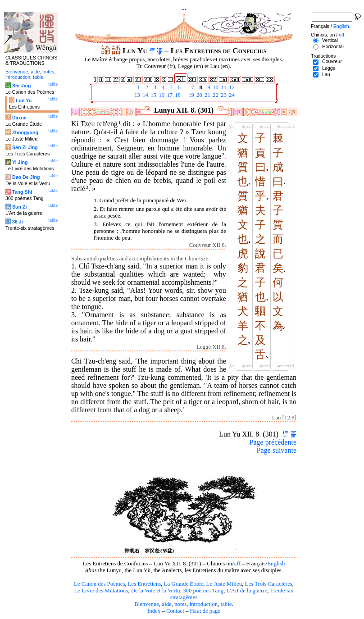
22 (215, 95)
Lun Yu (24, 100)
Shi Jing (21, 86)
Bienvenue (147, 604)
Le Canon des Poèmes (99, 584)
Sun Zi (20, 207)
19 (191, 95)
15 (153, 95)
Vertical (330, 40)
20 (199, 95)
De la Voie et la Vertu (156, 591)
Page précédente (273, 442)
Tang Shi (22, 192)
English (276, 564)
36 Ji (18, 222)
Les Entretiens (145, 584)
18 (177, 95)
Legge (329, 68)
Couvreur (332, 61)
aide (166, 604)
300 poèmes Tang (203, 591)
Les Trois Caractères (269, 584)
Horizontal (333, 46)
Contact (175, 611)
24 (231, 95)
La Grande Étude (184, 584)
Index (154, 611)
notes (180, 604)
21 (207, 95)
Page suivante (277, 450)
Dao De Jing (26, 177)
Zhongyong (25, 132)
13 (136, 95)
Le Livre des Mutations (101, 591)
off (237, 564)
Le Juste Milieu (224, 584)
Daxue (19, 118)
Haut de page (205, 611)
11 (223, 87)
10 (215, 87)
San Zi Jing (25, 147)
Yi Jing (20, 162)
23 (223, 95)
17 (169, 95)
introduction (204, 604)
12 (231, 87)
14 (145, 95)
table (226, 604)
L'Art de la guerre (247, 591)
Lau (326, 74)
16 (161, 95)
